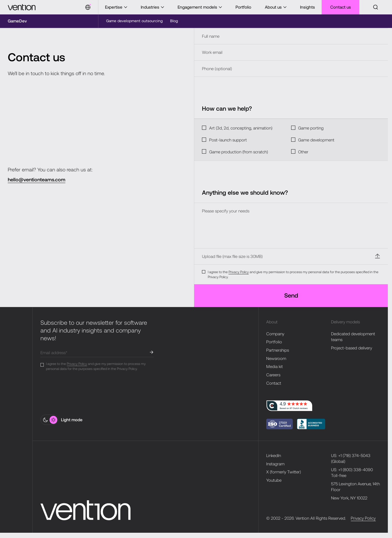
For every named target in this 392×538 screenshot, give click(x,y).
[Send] (291, 296)
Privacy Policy (239, 272)
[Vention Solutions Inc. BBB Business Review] (311, 424)
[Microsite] (17, 21)
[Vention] (22, 7)
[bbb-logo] (280, 424)
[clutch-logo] (289, 406)
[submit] (152, 352)
